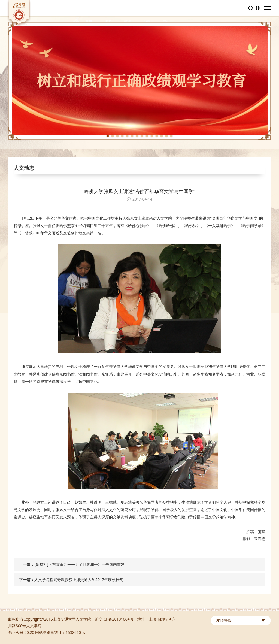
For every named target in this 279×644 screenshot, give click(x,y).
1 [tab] (108, 136)
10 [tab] (152, 136)
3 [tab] (117, 136)
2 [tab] (113, 136)
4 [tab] (122, 136)
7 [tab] (137, 136)
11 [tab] (157, 136)
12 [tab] (162, 136)
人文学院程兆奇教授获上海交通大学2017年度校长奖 (79, 580)
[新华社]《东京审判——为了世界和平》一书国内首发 (79, 564)
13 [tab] (166, 136)
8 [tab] (142, 136)
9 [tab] (147, 136)
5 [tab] (127, 136)
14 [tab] (171, 136)
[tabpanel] (139, 81)
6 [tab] (132, 136)
